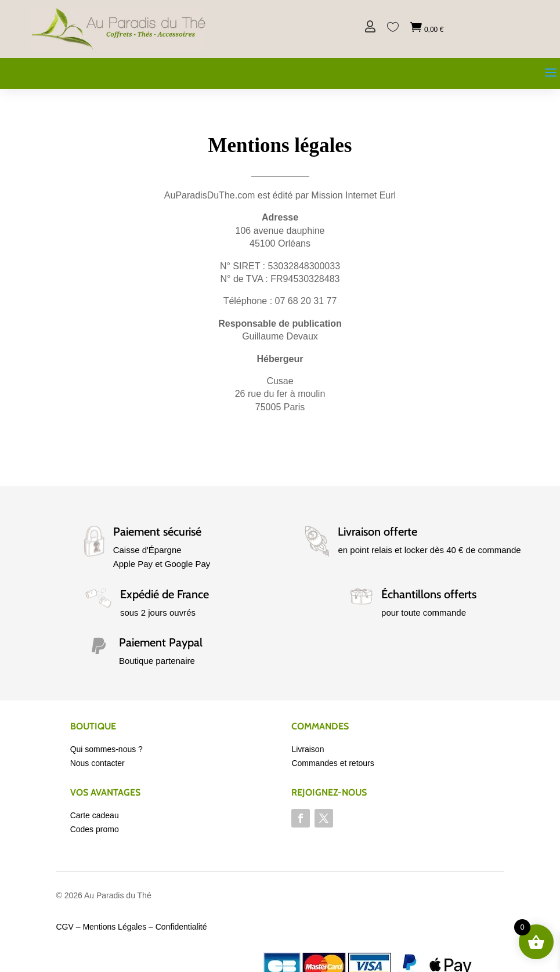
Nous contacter (97, 763)
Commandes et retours (333, 763)
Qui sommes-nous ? (106, 749)
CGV (65, 927)
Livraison (308, 749)
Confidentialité (181, 927)
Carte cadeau (95, 815)
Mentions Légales (114, 927)
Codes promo (95, 829)
